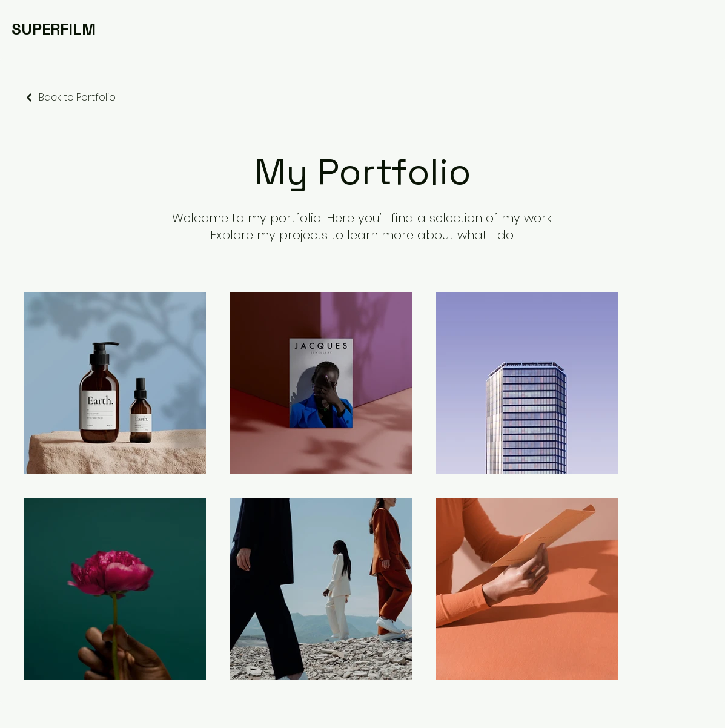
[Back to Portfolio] (70, 97)
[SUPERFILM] (54, 29)
